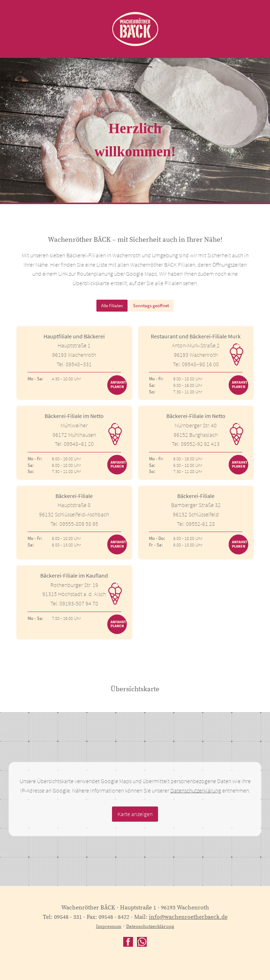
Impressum (109, 926)
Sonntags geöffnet (151, 305)
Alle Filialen (112, 305)
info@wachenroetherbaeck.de (188, 917)
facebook (128, 942)
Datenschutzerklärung (196, 790)
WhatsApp (142, 942)
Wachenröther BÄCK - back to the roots (135, 29)
